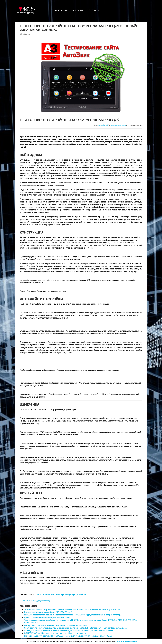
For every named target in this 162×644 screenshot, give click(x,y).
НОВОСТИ (77, 10)
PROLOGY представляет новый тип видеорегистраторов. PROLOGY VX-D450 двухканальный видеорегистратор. (72, 615)
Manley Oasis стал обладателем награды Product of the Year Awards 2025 (55, 625)
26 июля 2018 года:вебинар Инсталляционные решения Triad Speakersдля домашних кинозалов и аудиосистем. (72, 610)
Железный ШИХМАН (104, 125)
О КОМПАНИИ (59, 10)
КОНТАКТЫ (93, 10)
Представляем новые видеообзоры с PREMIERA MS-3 (47, 618)
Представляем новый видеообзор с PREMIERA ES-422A (48, 612)
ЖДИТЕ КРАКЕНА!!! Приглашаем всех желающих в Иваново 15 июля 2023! (56, 633)
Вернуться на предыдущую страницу (36, 601)
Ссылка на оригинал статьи (118, 125)
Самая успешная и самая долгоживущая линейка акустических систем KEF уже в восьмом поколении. (69, 631)
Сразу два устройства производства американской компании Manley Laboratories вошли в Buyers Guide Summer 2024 (76, 628)
